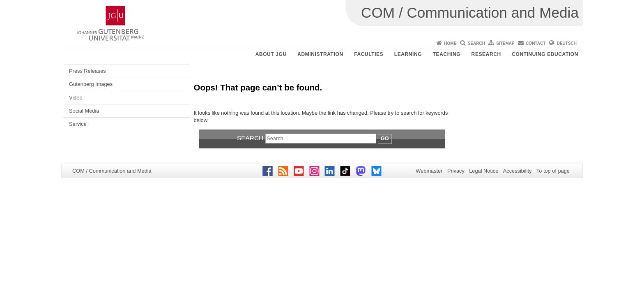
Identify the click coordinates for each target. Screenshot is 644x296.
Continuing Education (545, 54)
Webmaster (429, 171)
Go (385, 138)
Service (78, 124)
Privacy (456, 171)
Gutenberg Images (91, 84)
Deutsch (567, 43)
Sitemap (505, 43)
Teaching (447, 54)
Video (76, 98)
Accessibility (517, 171)
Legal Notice (484, 171)
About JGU (271, 54)
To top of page (553, 171)
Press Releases (87, 71)
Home (450, 43)
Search (476, 43)
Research (486, 54)
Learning (408, 54)
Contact (536, 43)
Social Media (84, 111)
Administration (320, 54)
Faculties (369, 54)
